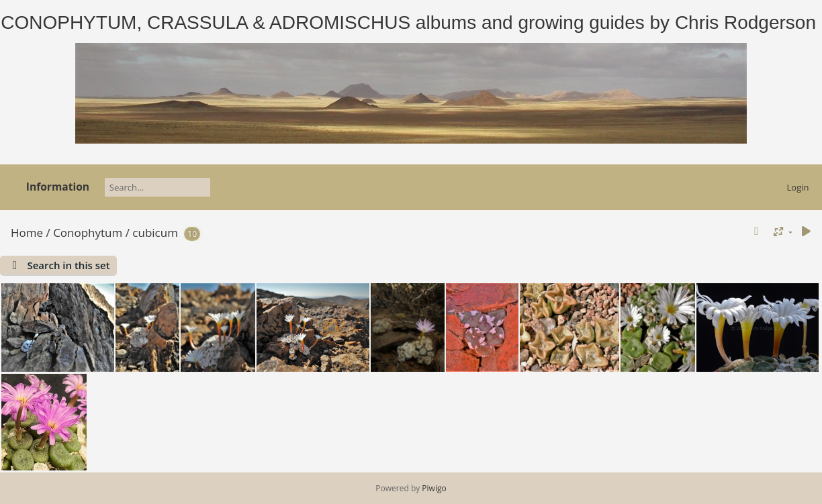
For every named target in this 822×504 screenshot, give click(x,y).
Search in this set (68, 265)
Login (798, 187)
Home (27, 233)
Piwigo (434, 488)
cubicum (155, 233)
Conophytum (88, 233)
